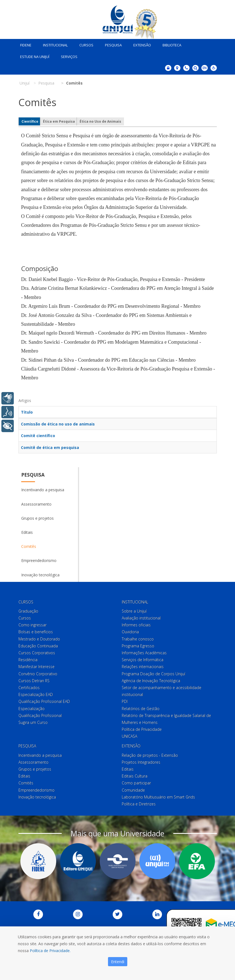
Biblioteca (170, 44)
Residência (28, 659)
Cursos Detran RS (34, 679)
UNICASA (129, 735)
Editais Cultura (135, 775)
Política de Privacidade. (50, 951)
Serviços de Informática (143, 659)
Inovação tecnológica (40, 573)
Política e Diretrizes (139, 802)
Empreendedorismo (39, 559)
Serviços (67, 55)
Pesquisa (111, 44)
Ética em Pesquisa (59, 120)
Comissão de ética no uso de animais (58, 423)
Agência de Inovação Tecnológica (151, 679)
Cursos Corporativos (37, 651)
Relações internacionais (143, 665)
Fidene (24, 44)
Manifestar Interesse (37, 665)
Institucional (53, 44)
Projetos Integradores (141, 761)
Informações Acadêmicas (144, 651)
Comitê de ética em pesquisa (50, 446)
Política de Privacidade (142, 728)
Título (27, 411)
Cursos (84, 44)
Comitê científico (38, 434)
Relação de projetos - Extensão (150, 754)
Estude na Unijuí (33, 55)
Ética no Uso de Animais (100, 120)
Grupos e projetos (37, 517)
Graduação (28, 610)
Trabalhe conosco (138, 638)
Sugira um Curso (33, 721)
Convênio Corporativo (38, 672)
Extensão (140, 44)
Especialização (32, 707)
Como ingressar (33, 624)
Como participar (136, 782)
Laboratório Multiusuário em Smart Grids (158, 796)
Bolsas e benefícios (36, 631)
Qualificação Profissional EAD (44, 700)
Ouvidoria (130, 631)
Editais (27, 531)
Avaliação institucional (141, 617)
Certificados (29, 686)
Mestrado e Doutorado (39, 638)
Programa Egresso (138, 644)
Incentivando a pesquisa (43, 489)
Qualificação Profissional (40, 714)
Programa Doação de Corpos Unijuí (153, 672)
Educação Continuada (38, 644)
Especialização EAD (36, 693)
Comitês (29, 545)
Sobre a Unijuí (134, 610)
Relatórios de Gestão (141, 707)
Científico (30, 120)
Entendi (118, 962)
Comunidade (133, 789)
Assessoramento (36, 503)
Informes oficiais (136, 624)
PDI (125, 700)
